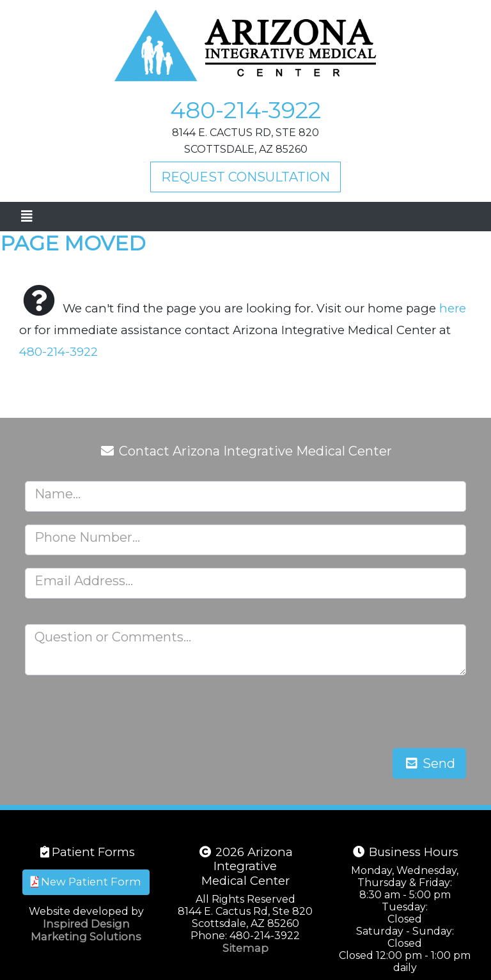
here (453, 308)
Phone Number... (87, 537)
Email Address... (84, 581)
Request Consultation (245, 177)
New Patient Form (86, 882)
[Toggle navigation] (27, 217)
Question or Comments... (113, 637)
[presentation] (369, 713)
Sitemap (245, 948)
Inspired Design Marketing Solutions (86, 930)
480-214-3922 (245, 110)
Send (429, 763)
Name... (58, 494)
